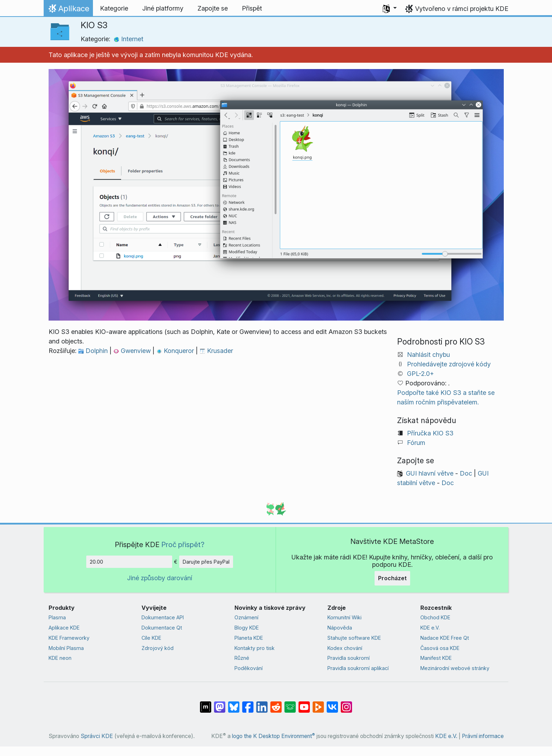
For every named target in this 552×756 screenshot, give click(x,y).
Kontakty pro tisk (255, 648)
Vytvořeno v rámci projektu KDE (462, 9)
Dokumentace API (163, 617)
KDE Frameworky (69, 638)
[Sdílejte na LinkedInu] (262, 704)
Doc (466, 473)
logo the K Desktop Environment (274, 736)
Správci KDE (97, 736)
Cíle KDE (151, 638)
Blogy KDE (247, 628)
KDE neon (60, 658)
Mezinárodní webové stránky (455, 668)
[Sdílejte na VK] (332, 704)
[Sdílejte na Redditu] (276, 704)
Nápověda (340, 628)
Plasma (57, 617)
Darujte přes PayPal (206, 562)
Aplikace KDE (64, 628)
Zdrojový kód (158, 648)
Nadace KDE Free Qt (445, 638)
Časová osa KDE (440, 648)
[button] (390, 8)
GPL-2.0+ (421, 374)
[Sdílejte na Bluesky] (234, 704)
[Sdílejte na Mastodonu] (220, 704)
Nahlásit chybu (428, 355)
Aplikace (68, 10)
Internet (128, 39)
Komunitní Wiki (344, 617)
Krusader (216, 351)
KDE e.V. (430, 628)
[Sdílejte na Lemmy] (290, 704)
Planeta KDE (249, 638)
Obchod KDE (435, 617)
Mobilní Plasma (66, 648)
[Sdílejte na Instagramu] (346, 704)
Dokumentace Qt (162, 628)
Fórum (416, 443)
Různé (242, 658)
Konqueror (176, 351)
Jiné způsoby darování (160, 578)
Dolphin (94, 351)
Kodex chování (345, 648)
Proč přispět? (183, 544)
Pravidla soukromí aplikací (358, 668)
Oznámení (246, 617)
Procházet (392, 578)
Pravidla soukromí (349, 658)
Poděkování (249, 668)
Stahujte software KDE (354, 638)
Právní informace (483, 736)
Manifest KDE (436, 658)
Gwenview (133, 351)
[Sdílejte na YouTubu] (304, 704)
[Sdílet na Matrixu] (206, 704)
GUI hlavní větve (430, 473)
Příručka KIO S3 (430, 433)
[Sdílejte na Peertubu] (318, 704)
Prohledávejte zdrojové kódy (449, 364)
